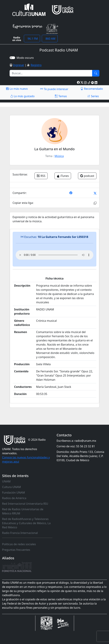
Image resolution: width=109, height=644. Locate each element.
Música (59, 156)
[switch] (12, 58)
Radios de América (14, 498)
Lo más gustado (22, 96)
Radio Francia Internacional (20, 533)
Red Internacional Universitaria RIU (25, 504)
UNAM (6, 481)
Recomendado (92, 89)
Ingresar (19, 65)
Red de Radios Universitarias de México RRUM (23, 511)
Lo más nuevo (17, 89)
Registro (36, 65)
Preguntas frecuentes (16, 550)
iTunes (63, 176)
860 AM (50, 39)
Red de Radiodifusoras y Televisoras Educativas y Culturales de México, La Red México (26, 523)
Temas (61, 96)
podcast (87, 176)
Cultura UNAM (11, 487)
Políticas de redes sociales (19, 544)
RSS (41, 176)
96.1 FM (32, 39)
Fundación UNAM (13, 493)
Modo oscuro (26, 58)
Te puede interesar (54, 89)
